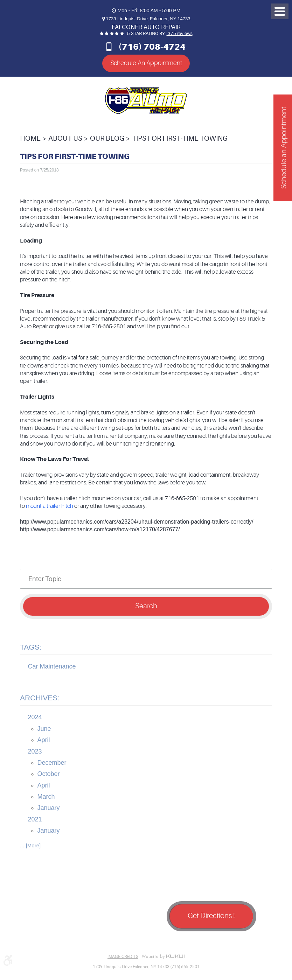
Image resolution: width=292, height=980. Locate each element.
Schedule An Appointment (146, 63)
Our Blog (107, 138)
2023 (35, 751)
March (46, 797)
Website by (163, 957)
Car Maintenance (52, 666)
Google (48, 940)
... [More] (30, 845)
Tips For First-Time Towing (180, 138)
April (44, 740)
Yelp (65, 940)
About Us (65, 138)
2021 (35, 819)
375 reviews (180, 33)
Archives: (40, 698)
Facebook (30, 940)
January (49, 808)
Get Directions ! (211, 916)
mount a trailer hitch (50, 506)
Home (30, 138)
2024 (35, 717)
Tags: (31, 647)
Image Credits (123, 957)
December (52, 763)
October (49, 774)
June (44, 729)
